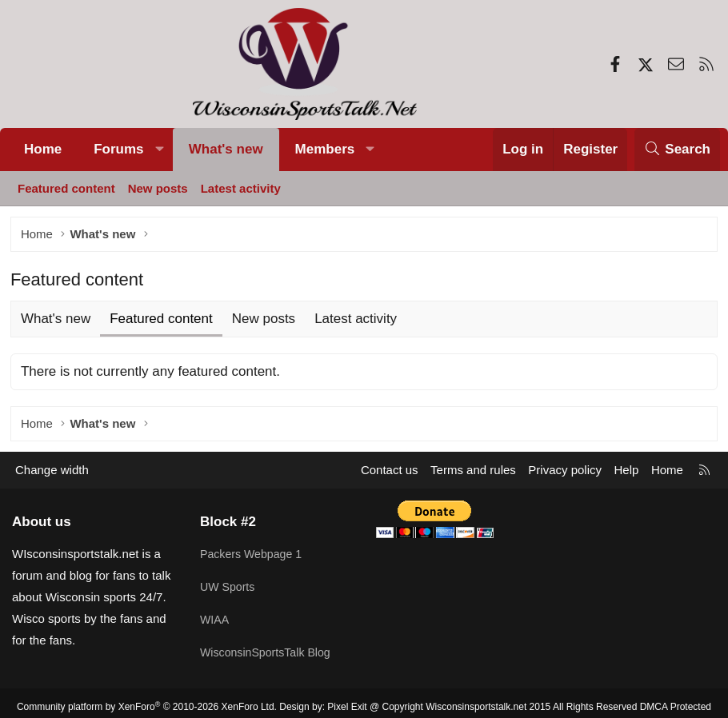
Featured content (66, 188)
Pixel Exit (347, 700)
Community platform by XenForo (147, 700)
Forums (118, 149)
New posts (158, 188)
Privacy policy (565, 473)
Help (627, 473)
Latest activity (241, 188)
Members (325, 149)
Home (43, 149)
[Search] (677, 150)
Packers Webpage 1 (254, 555)
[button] (159, 150)
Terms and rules (473, 473)
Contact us (390, 473)
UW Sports (229, 586)
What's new (226, 149)
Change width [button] (52, 473)
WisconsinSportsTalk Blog (269, 649)
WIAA (215, 618)
